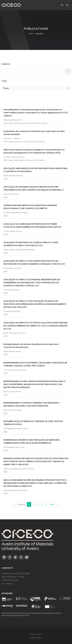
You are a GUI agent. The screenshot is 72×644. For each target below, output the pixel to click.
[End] (58, 504)
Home (31, 34)
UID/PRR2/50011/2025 (53, 613)
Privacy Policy (36, 637)
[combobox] (36, 88)
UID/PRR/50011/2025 (9, 613)
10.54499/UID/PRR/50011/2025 (32, 613)
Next (52, 504)
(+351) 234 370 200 (10, 580)
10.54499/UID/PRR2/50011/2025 (17, 616)
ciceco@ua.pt (7, 583)
